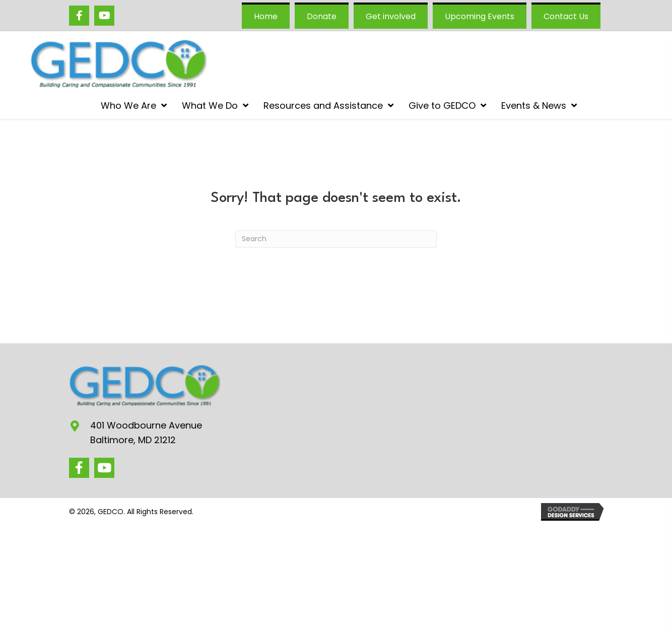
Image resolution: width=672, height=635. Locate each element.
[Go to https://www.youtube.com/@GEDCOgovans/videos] (104, 16)
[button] (79, 468)
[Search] (336, 239)
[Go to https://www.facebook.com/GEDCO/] (79, 16)
